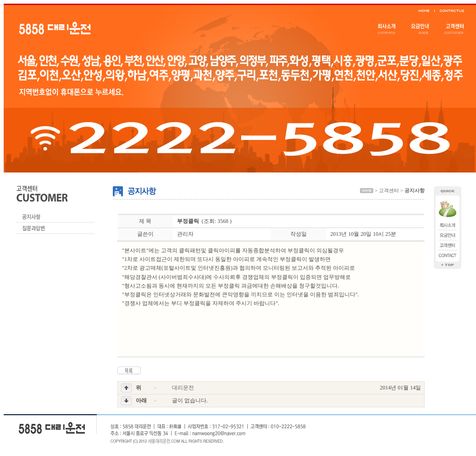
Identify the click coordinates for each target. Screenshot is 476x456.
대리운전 (183, 388)
